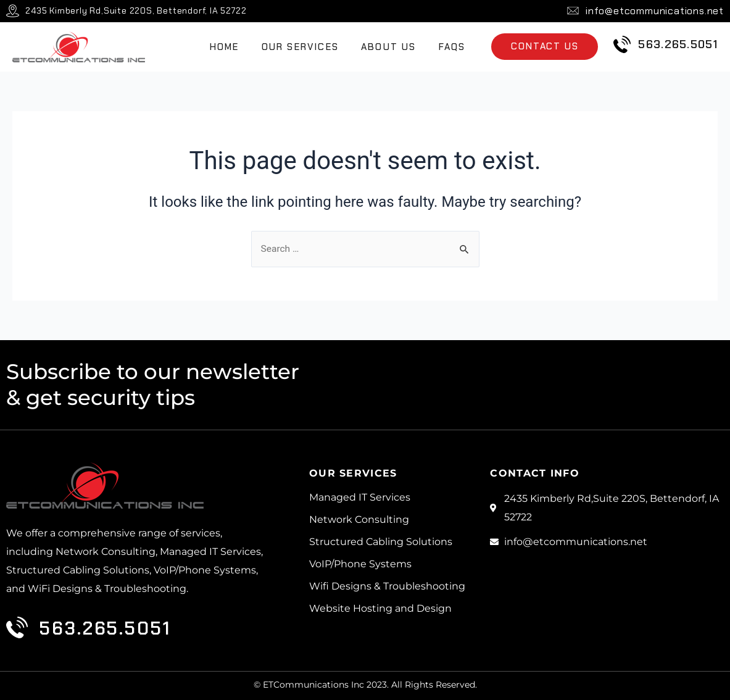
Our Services (300, 47)
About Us (389, 47)
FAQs (452, 47)
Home (225, 47)
